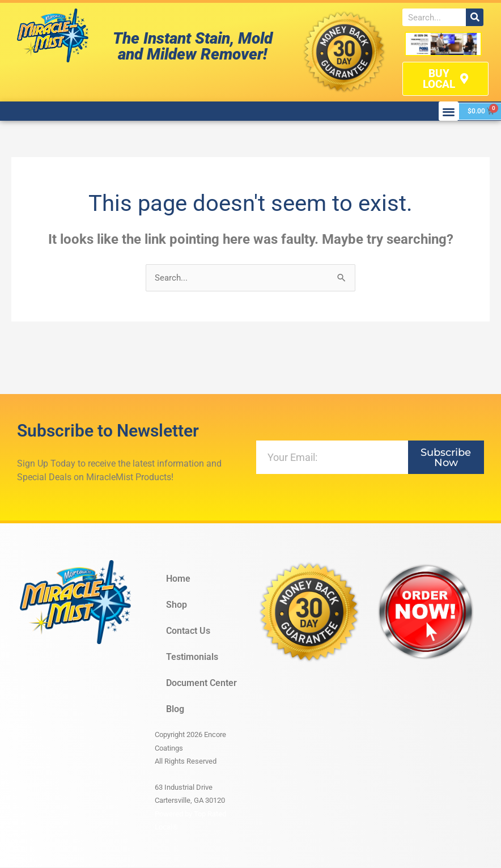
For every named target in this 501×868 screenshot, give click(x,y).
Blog (175, 710)
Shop (177, 606)
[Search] (475, 17)
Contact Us (188, 632)
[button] (449, 111)
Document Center (201, 684)
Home (178, 580)
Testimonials (192, 658)
